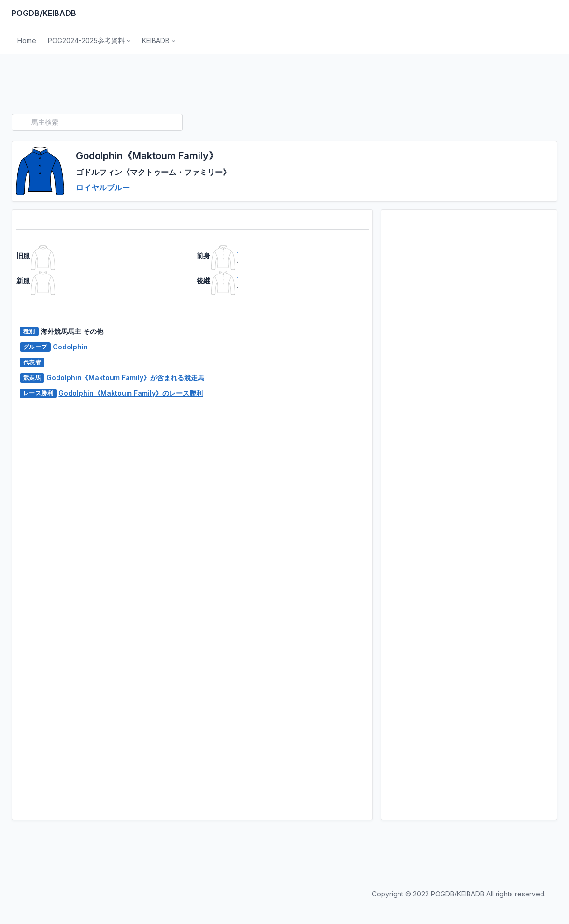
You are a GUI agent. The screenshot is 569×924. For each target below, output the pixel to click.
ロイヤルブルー (103, 188)
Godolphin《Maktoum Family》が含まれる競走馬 (125, 378)
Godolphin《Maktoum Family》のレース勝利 (131, 393)
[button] (89, 41)
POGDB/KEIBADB (44, 13)
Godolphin (70, 347)
